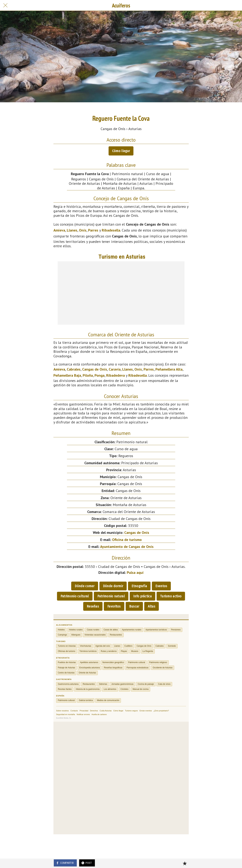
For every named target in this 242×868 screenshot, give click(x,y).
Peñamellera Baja (67, 375)
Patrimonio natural (111, 596)
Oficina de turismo (127, 540)
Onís (83, 230)
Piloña (88, 375)
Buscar (134, 606)
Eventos (161, 586)
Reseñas (93, 606)
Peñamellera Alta (169, 369)
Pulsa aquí (135, 572)
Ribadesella (111, 230)
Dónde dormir (113, 586)
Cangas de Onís (95, 369)
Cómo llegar (121, 151)
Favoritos (114, 606)
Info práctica (142, 596)
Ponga (100, 375)
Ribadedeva (116, 375)
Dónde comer (85, 586)
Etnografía (139, 586)
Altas (152, 606)
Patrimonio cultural (75, 596)
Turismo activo (171, 596)
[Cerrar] (5, 5)
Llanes (72, 230)
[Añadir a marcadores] (185, 863)
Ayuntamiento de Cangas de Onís (127, 547)
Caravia (115, 369)
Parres (93, 230)
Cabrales (74, 369)
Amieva (59, 230)
